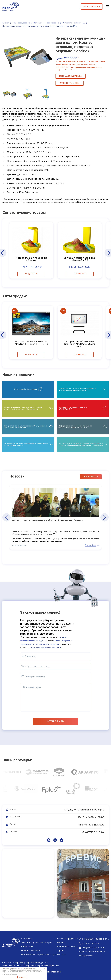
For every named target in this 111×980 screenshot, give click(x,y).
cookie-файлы (18, 969)
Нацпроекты (27, 946)
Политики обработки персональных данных (45, 647)
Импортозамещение (30, 950)
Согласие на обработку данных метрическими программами (32, 971)
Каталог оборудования (67, 938)
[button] (2, 253)
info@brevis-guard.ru (91, 824)
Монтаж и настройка (66, 946)
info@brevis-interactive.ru (65, 70)
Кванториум (26, 938)
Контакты (61, 954)
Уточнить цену (67, 83)
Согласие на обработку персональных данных (25, 962)
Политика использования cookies (19, 968)
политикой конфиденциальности (15, 974)
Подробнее (31, 274)
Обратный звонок (91, 7)
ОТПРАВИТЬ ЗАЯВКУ (68, 76)
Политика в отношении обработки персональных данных (31, 965)
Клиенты (61, 942)
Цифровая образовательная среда (37, 942)
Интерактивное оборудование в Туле (38, 954)
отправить (56, 720)
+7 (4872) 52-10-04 (63, 67)
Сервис (60, 950)
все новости (91, 476)
